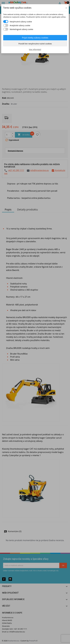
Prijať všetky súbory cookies (35, 38)
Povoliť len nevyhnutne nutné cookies (35, 44)
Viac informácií (35, 49)
